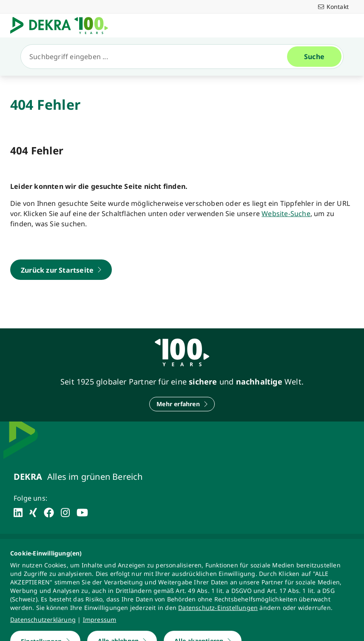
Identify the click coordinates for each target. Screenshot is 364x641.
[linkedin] (18, 513)
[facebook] (49, 513)
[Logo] (63, 26)
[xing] (33, 513)
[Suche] (157, 57)
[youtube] (82, 513)
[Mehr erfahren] (182, 404)
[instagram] (65, 513)
